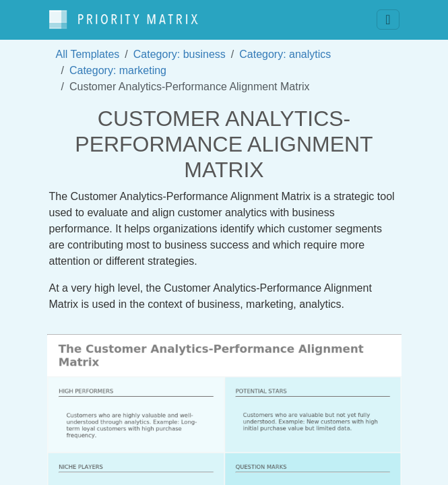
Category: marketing (118, 70)
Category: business (180, 54)
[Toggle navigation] (388, 20)
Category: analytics (285, 54)
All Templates (88, 54)
